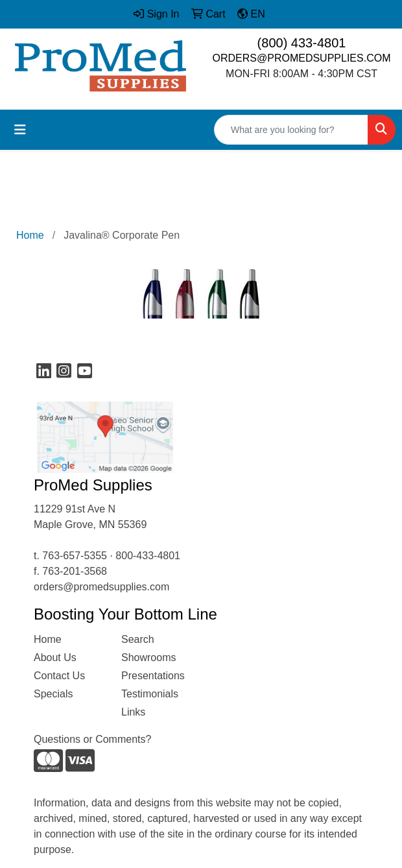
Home (48, 639)
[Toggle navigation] (20, 130)
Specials (53, 694)
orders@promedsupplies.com (101, 587)
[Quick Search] (291, 130)
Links (133, 712)
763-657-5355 (75, 556)
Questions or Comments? (92, 739)
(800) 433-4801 (302, 43)
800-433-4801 (148, 556)
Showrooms (148, 657)
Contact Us (59, 676)
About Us (55, 657)
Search (138, 639)
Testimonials (150, 694)
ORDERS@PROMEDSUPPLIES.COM (302, 58)
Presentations (153, 676)
